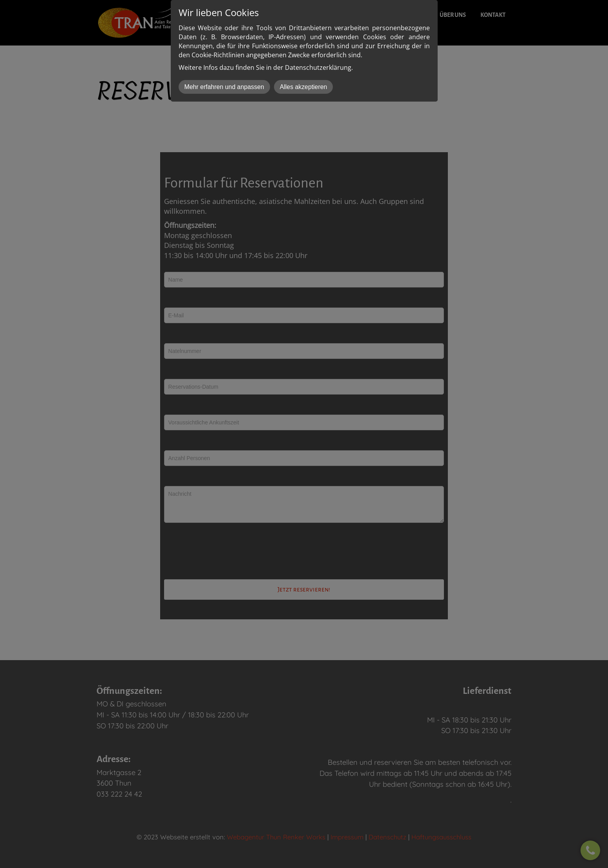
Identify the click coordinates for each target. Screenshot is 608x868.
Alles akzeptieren (304, 87)
